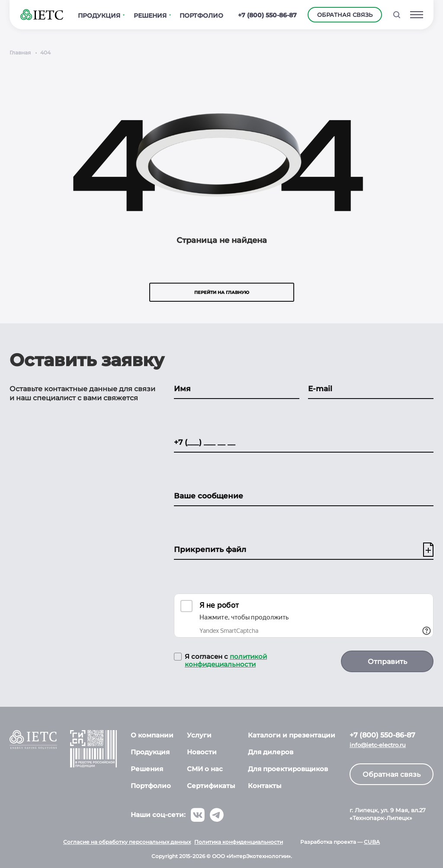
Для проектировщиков (288, 769)
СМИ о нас (205, 769)
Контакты (265, 786)
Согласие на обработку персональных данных (127, 842)
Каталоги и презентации (292, 735)
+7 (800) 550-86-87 (267, 15)
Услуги (199, 735)
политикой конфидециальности (226, 660)
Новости (202, 752)
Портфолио (151, 786)
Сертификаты (211, 786)
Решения (147, 769)
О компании (152, 735)
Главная (20, 53)
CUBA (372, 842)
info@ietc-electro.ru (378, 745)
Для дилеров (271, 752)
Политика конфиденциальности (239, 842)
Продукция (150, 752)
